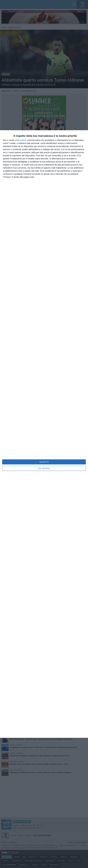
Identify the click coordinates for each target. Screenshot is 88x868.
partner (23, 140)
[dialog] (44, 434)
